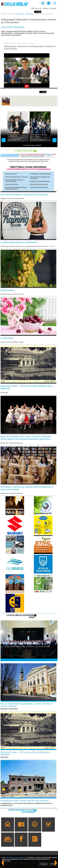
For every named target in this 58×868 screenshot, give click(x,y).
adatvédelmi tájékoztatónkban (16, 858)
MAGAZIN (30, 14)
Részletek (44, 864)
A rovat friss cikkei (25, 151)
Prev (3, 654)
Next (55, 654)
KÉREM (53, 864)
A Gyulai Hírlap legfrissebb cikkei (21, 616)
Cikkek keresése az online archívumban (21, 811)
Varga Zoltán (20, 14)
